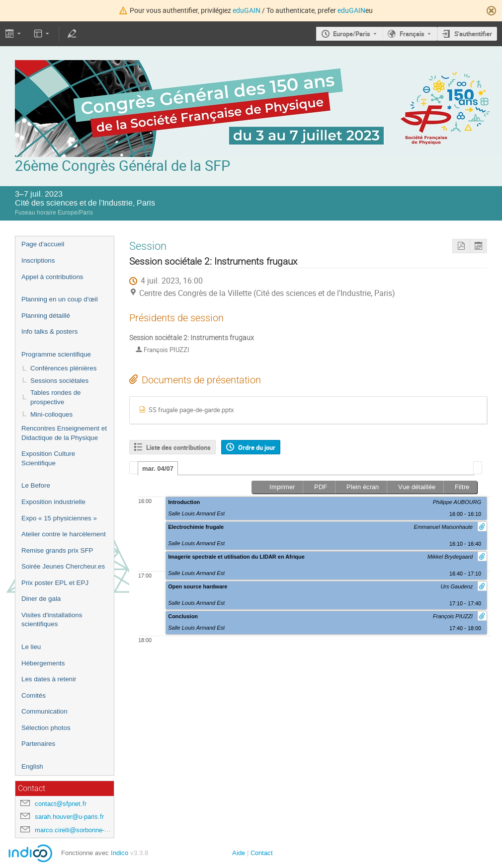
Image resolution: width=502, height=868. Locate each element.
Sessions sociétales (59, 381)
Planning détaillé (46, 316)
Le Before (36, 485)
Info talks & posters (49, 331)
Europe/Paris (352, 34)
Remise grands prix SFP (57, 550)
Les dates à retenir (49, 679)
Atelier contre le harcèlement (64, 534)
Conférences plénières (63, 368)
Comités (34, 695)
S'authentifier (473, 34)
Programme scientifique (56, 354)
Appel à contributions (52, 277)
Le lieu (31, 647)
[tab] (158, 468)
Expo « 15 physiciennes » (59, 518)
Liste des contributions (178, 447)
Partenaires (38, 744)
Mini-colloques (51, 414)
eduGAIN (247, 10)
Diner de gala (41, 599)
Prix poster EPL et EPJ (55, 583)
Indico (120, 853)
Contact (262, 853)
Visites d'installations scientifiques (52, 620)
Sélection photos (46, 728)
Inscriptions (38, 260)
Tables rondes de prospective (56, 397)
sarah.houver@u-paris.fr (69, 817)
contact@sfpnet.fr (61, 804)
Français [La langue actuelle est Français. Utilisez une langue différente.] (412, 34)
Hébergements (43, 663)
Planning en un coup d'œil (60, 299)
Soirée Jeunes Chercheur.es (63, 566)
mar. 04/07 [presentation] (158, 469)
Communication (44, 711)
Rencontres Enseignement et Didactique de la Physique (64, 433)
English (32, 766)
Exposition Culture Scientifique (48, 458)
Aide (239, 853)
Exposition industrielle (53, 502)
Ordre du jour (257, 447)
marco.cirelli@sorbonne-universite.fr (86, 830)
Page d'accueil (43, 244)
